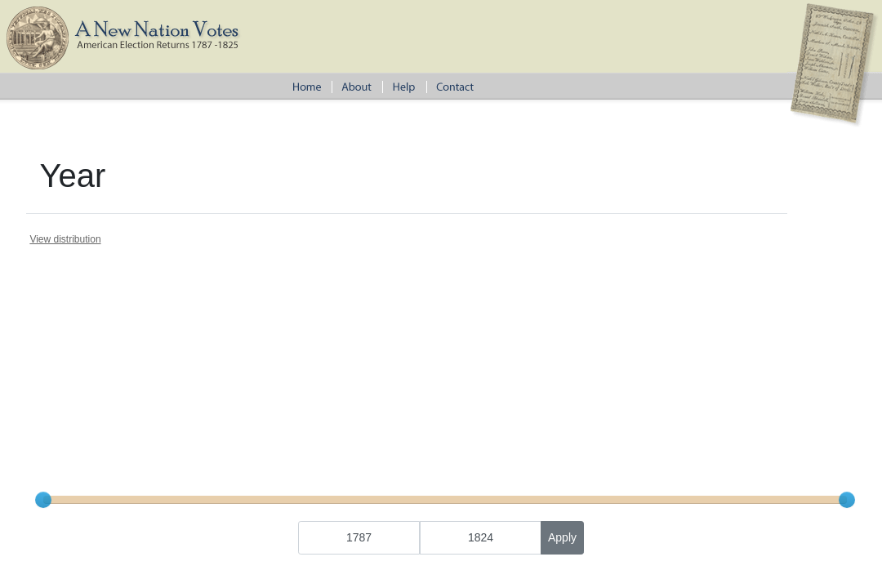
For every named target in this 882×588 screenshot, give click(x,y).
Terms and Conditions (578, 450)
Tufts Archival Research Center (455, 450)
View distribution (65, 239)
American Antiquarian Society (318, 450)
